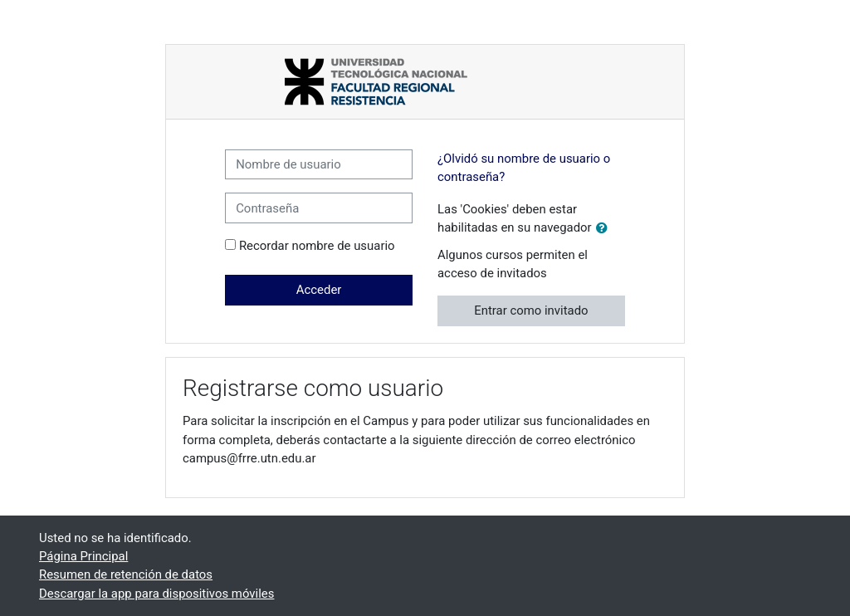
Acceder (319, 290)
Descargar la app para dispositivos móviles (156, 594)
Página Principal (83, 556)
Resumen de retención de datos (126, 574)
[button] (605, 228)
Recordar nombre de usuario (317, 246)
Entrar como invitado (531, 310)
